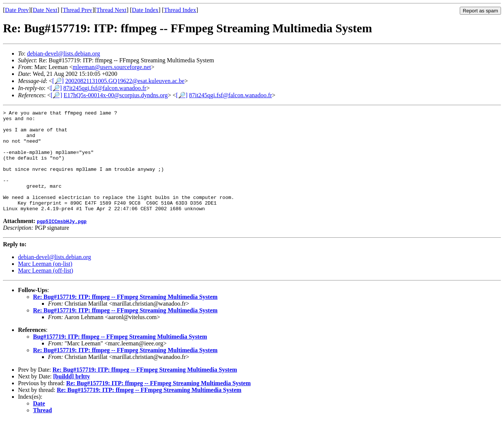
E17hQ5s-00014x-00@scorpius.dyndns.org (116, 95)
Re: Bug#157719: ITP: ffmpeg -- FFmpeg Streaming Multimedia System (125, 317)
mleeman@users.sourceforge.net (112, 67)
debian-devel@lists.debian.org (64, 53)
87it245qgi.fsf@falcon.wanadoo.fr (105, 88)
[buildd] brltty (72, 397)
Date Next (45, 10)
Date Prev (17, 10)
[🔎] (58, 81)
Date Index (145, 10)
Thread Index (180, 10)
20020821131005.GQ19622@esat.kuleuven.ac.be (125, 81)
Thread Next (111, 10)
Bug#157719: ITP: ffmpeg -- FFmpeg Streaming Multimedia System (120, 357)
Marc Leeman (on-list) (45, 284)
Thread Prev (77, 10)
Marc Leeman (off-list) (46, 291)
